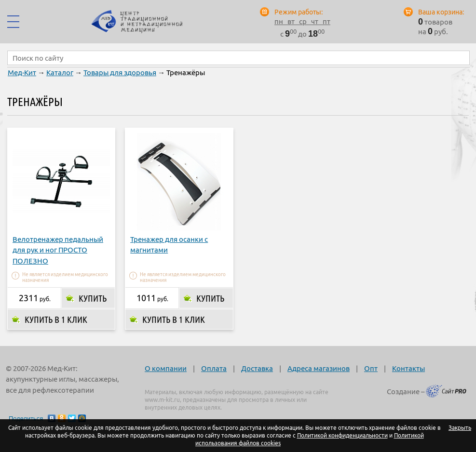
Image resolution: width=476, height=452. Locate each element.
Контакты (408, 368)
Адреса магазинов (319, 368)
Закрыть (460, 428)
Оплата (214, 368)
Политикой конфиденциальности (342, 435)
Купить (93, 298)
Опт (371, 368)
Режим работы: (299, 12)
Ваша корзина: (441, 12)
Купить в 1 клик (56, 319)
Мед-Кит (22, 73)
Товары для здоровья (120, 73)
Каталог (60, 73)
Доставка (257, 368)
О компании (166, 368)
